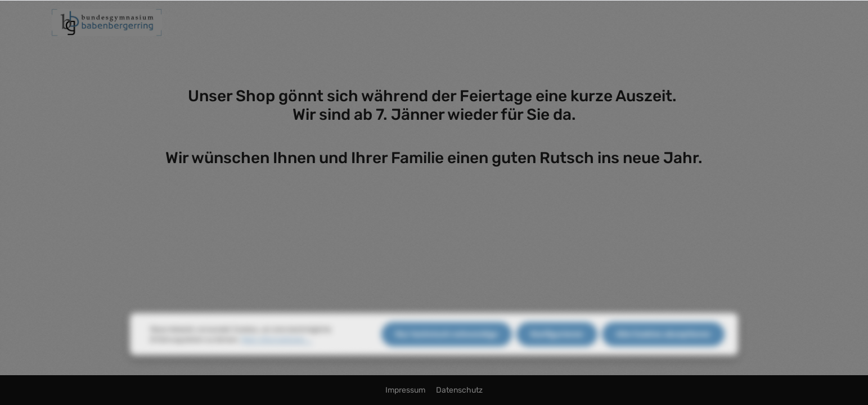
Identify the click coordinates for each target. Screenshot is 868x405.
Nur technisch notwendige (447, 342)
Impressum (406, 390)
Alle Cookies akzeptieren (663, 342)
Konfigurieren (557, 342)
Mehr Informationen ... (276, 347)
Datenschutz (459, 390)
